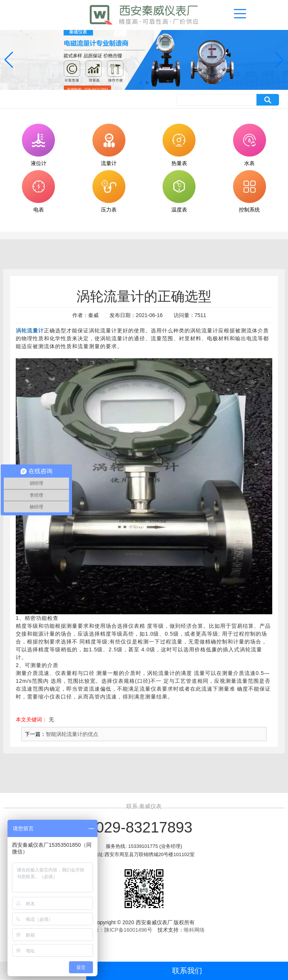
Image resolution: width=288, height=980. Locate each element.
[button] (141, 83)
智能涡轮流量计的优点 (72, 734)
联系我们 (187, 971)
